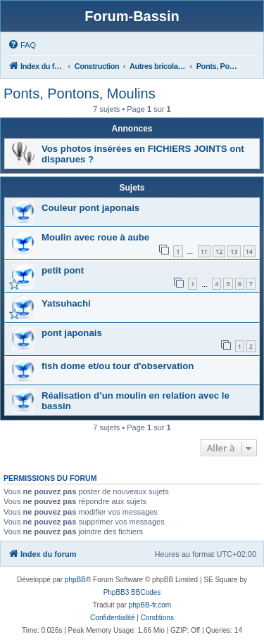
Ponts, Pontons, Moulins (80, 94)
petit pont (63, 270)
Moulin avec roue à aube (95, 237)
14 (249, 251)
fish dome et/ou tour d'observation (118, 366)
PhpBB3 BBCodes (132, 592)
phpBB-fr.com (150, 605)
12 (219, 251)
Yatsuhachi (66, 303)
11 (204, 251)
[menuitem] (22, 45)
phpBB (75, 580)
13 (234, 251)
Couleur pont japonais (90, 208)
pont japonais (72, 333)
